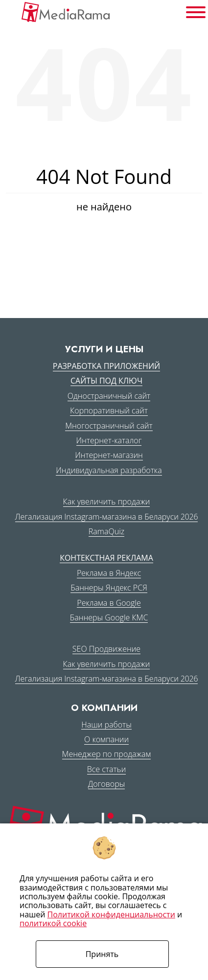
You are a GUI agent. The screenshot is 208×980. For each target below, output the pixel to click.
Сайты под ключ (106, 381)
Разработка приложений (106, 366)
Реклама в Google (109, 603)
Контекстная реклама (106, 558)
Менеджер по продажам (107, 754)
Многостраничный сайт (109, 426)
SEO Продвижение (106, 649)
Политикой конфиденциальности (111, 914)
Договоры (106, 784)
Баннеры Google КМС (109, 617)
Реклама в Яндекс (109, 573)
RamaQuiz (106, 531)
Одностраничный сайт (109, 396)
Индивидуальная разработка (109, 470)
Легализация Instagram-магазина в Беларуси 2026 (107, 517)
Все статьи (107, 769)
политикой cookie (53, 923)
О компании (106, 739)
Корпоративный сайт (109, 410)
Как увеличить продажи (107, 501)
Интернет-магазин (109, 455)
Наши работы (106, 725)
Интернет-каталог (109, 440)
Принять (102, 954)
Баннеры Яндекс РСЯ (109, 588)
